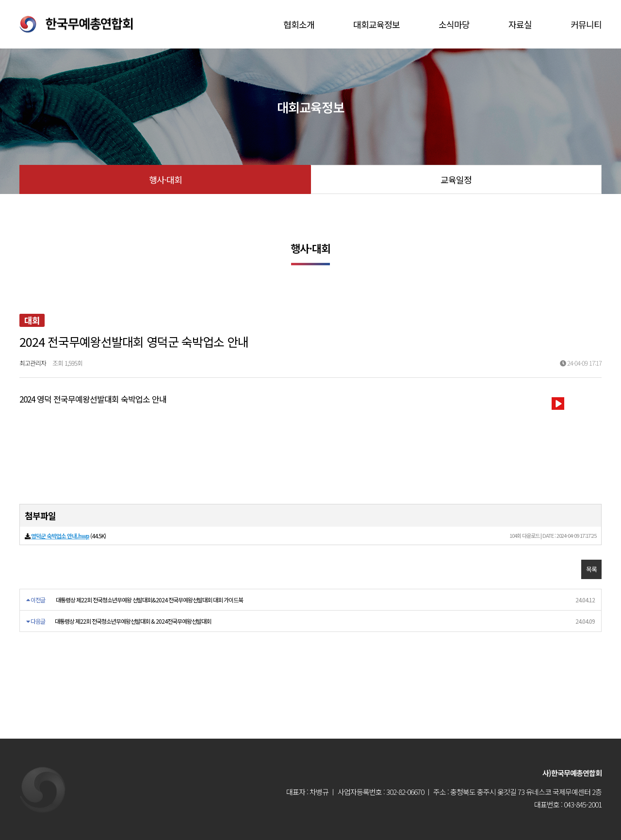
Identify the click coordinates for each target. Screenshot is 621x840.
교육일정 (456, 179)
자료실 (520, 24)
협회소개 (299, 24)
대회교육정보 (376, 24)
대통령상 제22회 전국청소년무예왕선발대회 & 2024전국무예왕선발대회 (133, 621)
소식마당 (454, 24)
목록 (591, 569)
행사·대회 (165, 179)
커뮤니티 (586, 24)
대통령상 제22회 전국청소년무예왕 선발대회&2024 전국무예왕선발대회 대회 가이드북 (149, 600)
